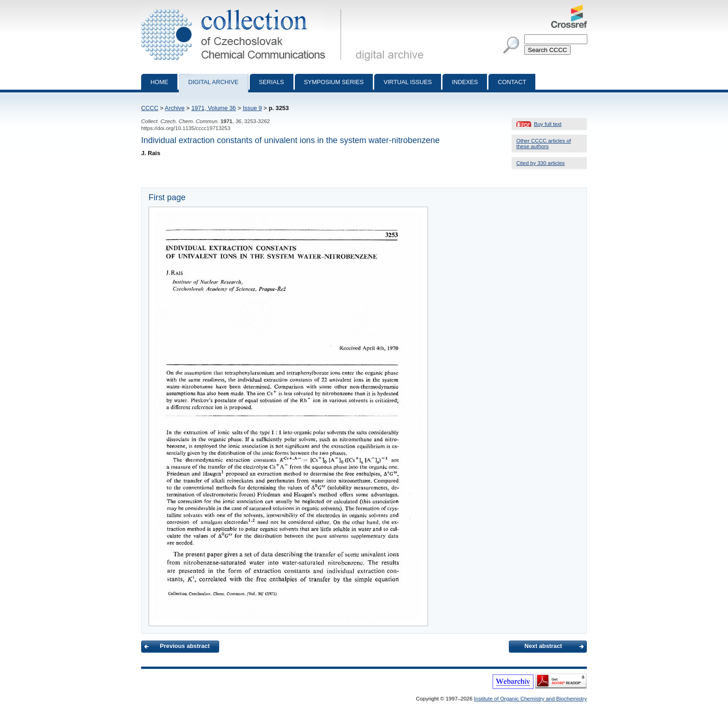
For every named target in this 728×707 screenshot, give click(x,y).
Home (159, 82)
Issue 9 (252, 108)
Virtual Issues (408, 82)
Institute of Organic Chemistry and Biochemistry (530, 699)
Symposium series (334, 82)
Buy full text (548, 124)
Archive (175, 108)
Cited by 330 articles (540, 163)
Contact (512, 82)
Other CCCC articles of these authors (544, 144)
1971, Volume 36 (214, 108)
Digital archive (213, 82)
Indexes (465, 82)
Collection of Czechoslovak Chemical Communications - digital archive (243, 8)
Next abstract (543, 646)
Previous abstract (185, 646)
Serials (272, 82)
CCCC (150, 108)
